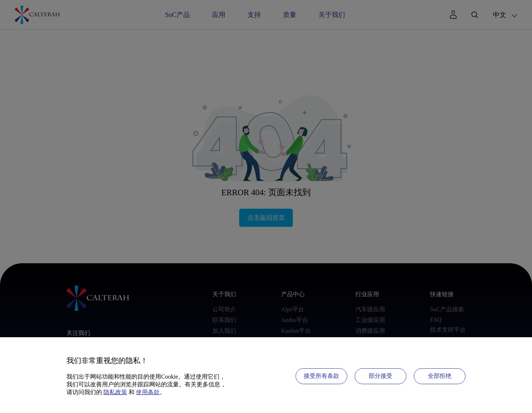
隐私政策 (115, 392)
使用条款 (148, 392)
